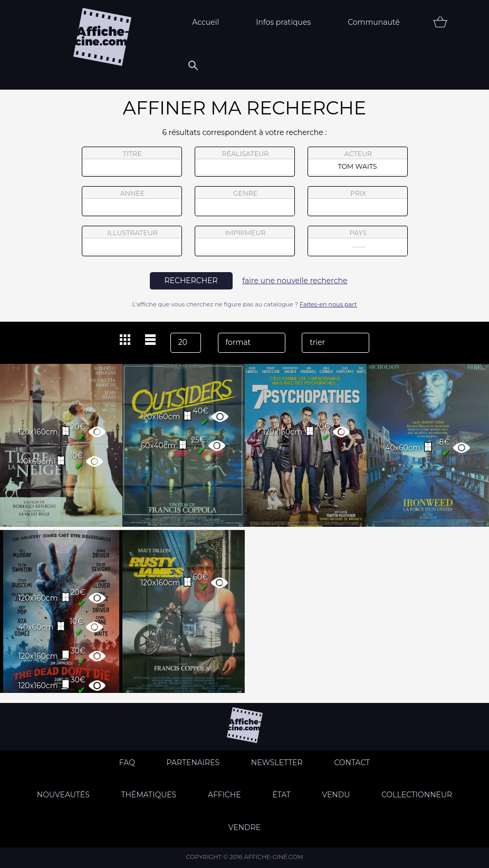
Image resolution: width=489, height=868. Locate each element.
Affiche (224, 795)
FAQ (127, 763)
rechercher (191, 281)
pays (358, 242)
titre (132, 162)
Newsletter (277, 763)
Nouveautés (63, 795)
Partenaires (193, 763)
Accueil (205, 22)
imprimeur (245, 241)
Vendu (336, 795)
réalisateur (245, 162)
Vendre (244, 827)
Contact (352, 763)
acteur (358, 162)
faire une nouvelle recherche (295, 281)
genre (245, 203)
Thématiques (148, 795)
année (132, 201)
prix (358, 201)
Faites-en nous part (328, 304)
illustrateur (132, 241)
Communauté (374, 22)
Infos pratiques (283, 22)
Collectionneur (417, 795)
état (281, 795)
